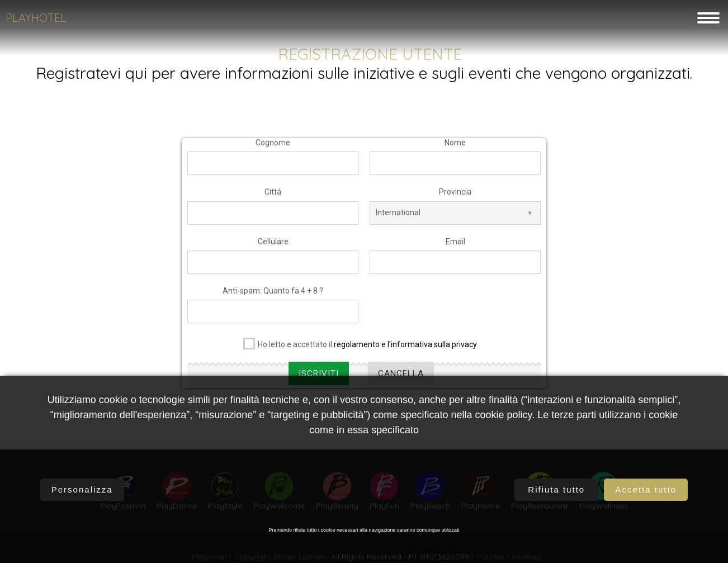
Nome (455, 145)
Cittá (273, 195)
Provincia (455, 195)
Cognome (273, 145)
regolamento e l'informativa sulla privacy (405, 347)
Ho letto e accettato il (360, 345)
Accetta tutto (646, 489)
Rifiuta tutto (556, 489)
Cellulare (273, 244)
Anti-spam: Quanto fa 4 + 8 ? (273, 294)
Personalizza (82, 489)
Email (455, 244)
